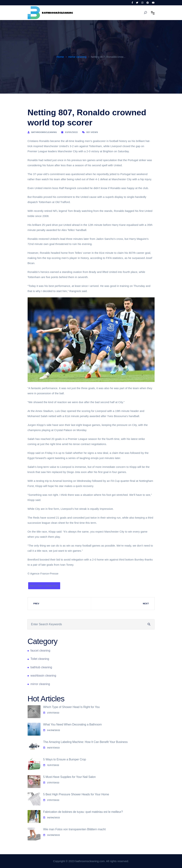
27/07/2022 (51, 713)
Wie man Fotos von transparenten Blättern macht (74, 829)
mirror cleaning (77, 57)
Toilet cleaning (40, 659)
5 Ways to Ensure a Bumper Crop (65, 759)
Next (146, 604)
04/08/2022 (52, 730)
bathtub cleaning (41, 667)
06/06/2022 (52, 818)
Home (60, 57)
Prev (36, 604)
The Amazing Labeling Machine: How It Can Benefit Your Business (85, 742)
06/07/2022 (51, 748)
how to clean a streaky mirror (44, 586)
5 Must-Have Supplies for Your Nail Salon (70, 777)
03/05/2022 (71, 132)
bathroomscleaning (44, 132)
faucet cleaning (40, 651)
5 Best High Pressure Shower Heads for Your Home (76, 794)
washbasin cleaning (43, 676)
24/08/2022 (52, 835)
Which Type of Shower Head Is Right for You (71, 707)
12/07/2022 (51, 765)
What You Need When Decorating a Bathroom (73, 724)
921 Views (92, 132)
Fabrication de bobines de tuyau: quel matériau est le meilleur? (83, 812)
